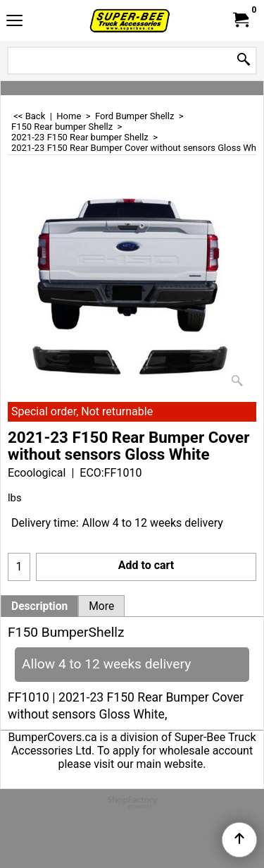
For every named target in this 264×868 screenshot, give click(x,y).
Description (39, 606)
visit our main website (148, 764)
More (101, 606)
